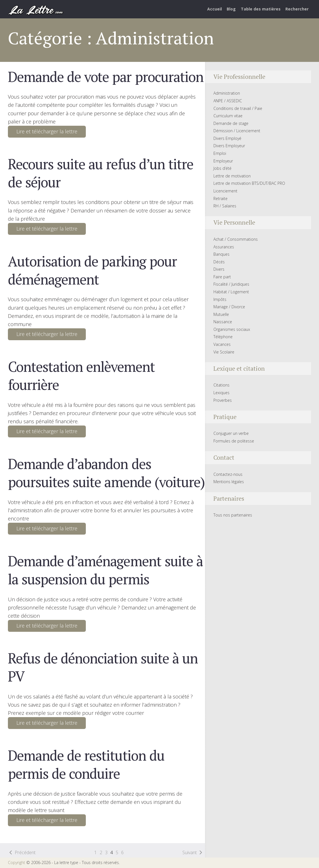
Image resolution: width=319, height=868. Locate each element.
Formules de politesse (234, 441)
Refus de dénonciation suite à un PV (103, 667)
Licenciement (225, 191)
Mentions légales (229, 482)
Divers (219, 269)
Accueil (215, 9)
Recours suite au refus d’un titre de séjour (100, 173)
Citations (221, 385)
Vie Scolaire (224, 352)
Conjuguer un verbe (231, 433)
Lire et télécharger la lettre (47, 131)
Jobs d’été (222, 168)
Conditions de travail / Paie (238, 108)
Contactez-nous (228, 474)
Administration (227, 93)
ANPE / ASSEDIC (228, 101)
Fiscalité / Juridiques (231, 284)
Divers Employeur (229, 146)
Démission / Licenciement (237, 131)
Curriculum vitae (228, 116)
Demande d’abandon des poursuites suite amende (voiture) (106, 473)
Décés (219, 262)
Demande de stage (231, 123)
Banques (221, 254)
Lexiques (221, 393)
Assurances (224, 247)
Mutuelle (221, 314)
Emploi (220, 153)
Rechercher (297, 9)
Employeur (223, 161)
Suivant (190, 852)
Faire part (222, 277)
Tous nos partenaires (233, 515)
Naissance (223, 322)
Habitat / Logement (231, 292)
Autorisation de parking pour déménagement (92, 270)
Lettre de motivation (232, 176)
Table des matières (261, 9)
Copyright (17, 862)
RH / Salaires (225, 206)
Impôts (220, 299)
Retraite (220, 198)
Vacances (222, 344)
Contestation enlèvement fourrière (81, 376)
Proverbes (223, 400)
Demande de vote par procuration (105, 77)
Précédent (25, 852)
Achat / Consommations (236, 239)
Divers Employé (227, 138)
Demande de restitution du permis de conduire (86, 764)
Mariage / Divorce (229, 307)
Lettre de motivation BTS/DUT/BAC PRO (249, 183)
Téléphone (223, 337)
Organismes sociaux (232, 329)
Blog (231, 9)
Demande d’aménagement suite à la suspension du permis (105, 570)
